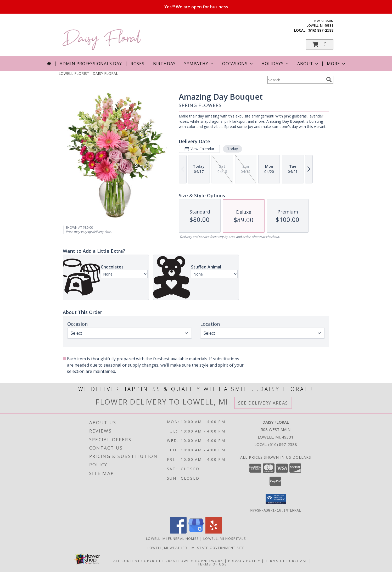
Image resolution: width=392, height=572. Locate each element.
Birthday (164, 64)
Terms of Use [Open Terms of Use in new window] (212, 564)
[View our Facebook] (178, 532)
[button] (320, 44)
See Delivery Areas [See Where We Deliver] (263, 403)
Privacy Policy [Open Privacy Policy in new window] (244, 560)
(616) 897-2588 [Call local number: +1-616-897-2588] (320, 30)
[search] (329, 80)
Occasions (238, 64)
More (336, 64)
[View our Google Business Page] (196, 532)
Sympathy (199, 64)
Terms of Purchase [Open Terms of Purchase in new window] (287, 560)
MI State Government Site (218, 547)
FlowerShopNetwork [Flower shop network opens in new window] (200, 560)
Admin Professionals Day (91, 64)
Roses (138, 64)
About (308, 64)
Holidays (276, 64)
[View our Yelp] (214, 532)
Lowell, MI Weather (167, 547)
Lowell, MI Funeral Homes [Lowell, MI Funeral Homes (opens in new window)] (172, 538)
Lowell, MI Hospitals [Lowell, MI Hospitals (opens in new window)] (225, 538)
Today (233, 149)
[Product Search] (296, 80)
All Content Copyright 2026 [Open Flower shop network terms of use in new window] (144, 560)
